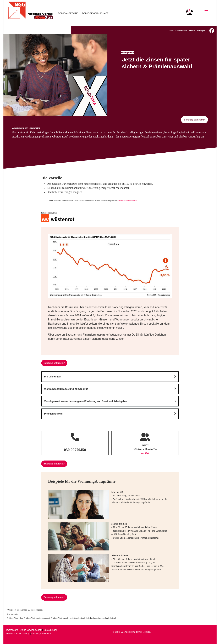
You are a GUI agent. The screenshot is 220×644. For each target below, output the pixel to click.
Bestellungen (50, 630)
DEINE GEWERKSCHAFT (95, 13)
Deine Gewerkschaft (31, 630)
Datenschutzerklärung (18, 634)
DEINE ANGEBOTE (68, 13)
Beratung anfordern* (194, 120)
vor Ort (145, 453)
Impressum (12, 630)
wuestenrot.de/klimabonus (127, 201)
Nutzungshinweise (41, 634)
